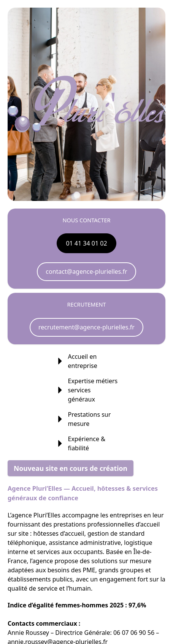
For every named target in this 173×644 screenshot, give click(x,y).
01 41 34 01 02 (86, 243)
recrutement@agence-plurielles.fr (86, 327)
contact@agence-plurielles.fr (86, 271)
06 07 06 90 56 (134, 633)
